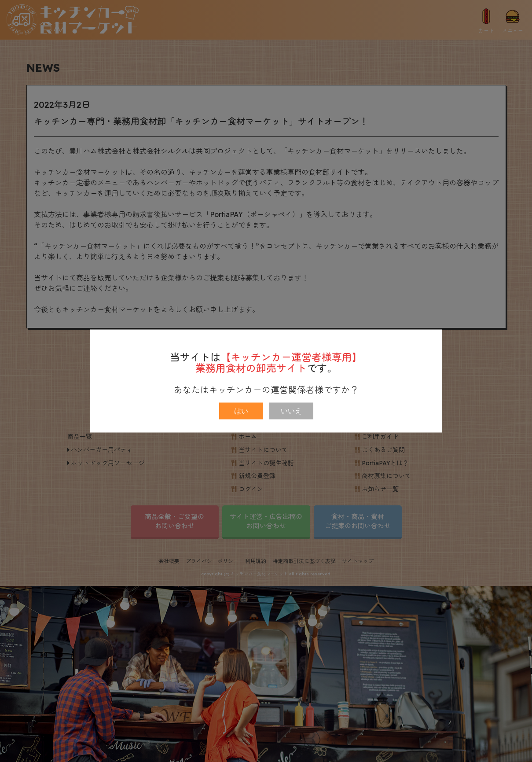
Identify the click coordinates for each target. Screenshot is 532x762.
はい (241, 411)
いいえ (291, 411)
